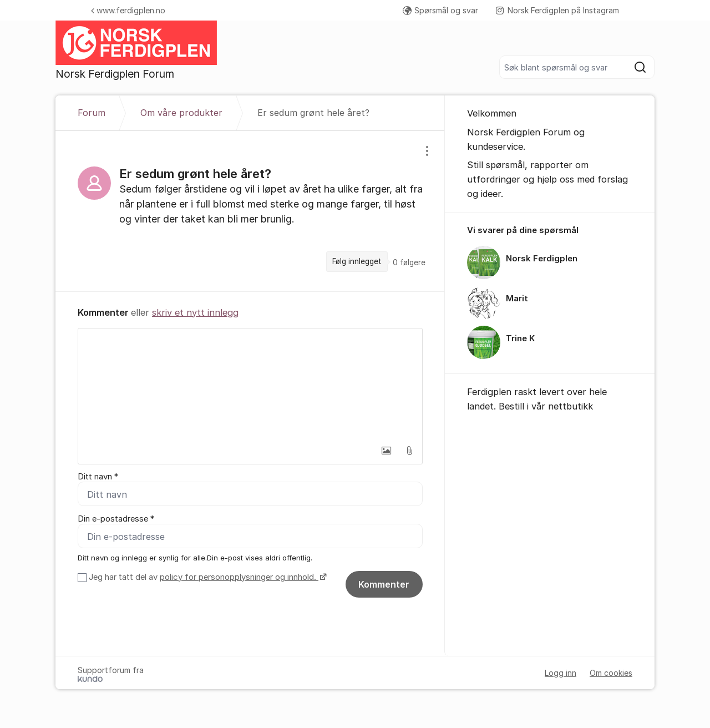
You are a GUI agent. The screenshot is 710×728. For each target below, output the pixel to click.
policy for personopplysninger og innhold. (239, 577)
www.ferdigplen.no (128, 10)
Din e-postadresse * (116, 519)
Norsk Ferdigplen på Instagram (557, 10)
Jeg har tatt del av (206, 577)
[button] (386, 451)
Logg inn (561, 673)
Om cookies (611, 673)
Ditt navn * (98, 477)
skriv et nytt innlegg (195, 312)
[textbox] (250, 384)
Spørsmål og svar (440, 10)
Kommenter (384, 584)
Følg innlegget (357, 261)
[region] (250, 211)
